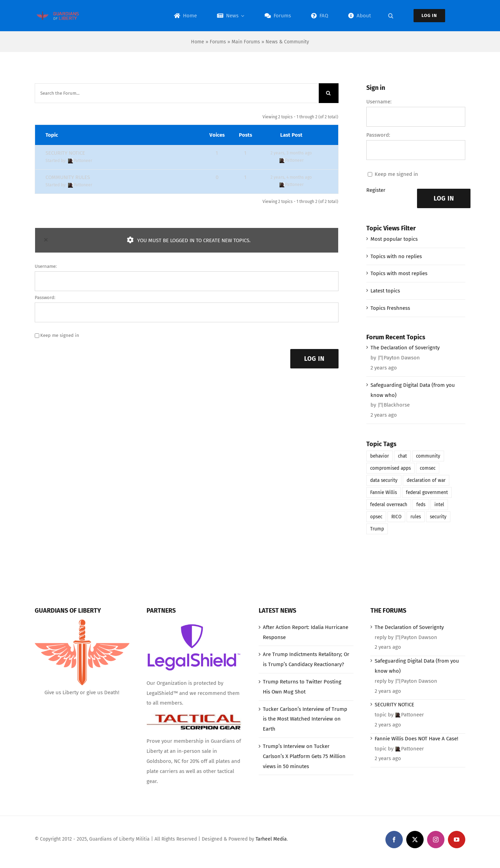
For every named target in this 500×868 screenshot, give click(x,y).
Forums (218, 42)
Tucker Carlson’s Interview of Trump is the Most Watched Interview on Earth (305, 719)
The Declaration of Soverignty (405, 348)
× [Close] (46, 240)
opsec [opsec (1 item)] (376, 517)
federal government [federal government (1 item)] (427, 492)
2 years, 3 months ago (291, 153)
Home (198, 42)
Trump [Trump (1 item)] (377, 529)
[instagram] (436, 840)
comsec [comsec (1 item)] (428, 468)
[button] (391, 16)
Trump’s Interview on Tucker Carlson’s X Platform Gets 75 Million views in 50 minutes (304, 756)
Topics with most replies (399, 273)
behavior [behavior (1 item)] (380, 456)
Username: (46, 266)
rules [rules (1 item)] (416, 517)
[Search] (329, 93)
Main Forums (246, 42)
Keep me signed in (60, 335)
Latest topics (385, 291)
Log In (314, 359)
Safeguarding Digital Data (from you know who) (413, 390)
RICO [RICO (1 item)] (396, 517)
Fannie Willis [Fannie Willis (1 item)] (384, 492)
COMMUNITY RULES (68, 177)
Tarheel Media (271, 839)
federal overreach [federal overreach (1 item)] (389, 505)
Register (376, 190)
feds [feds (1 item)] (421, 505)
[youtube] (457, 840)
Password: (45, 297)
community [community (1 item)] (428, 456)
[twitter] (415, 840)
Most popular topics (394, 239)
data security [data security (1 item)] (384, 480)
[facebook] (394, 840)
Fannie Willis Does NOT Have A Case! (416, 739)
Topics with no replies (396, 256)
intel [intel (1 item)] (439, 505)
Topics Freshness (390, 308)
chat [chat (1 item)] (402, 456)
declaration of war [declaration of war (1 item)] (426, 480)
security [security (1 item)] (438, 517)
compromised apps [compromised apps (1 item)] (390, 468)
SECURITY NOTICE (65, 153)
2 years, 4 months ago (291, 177)
